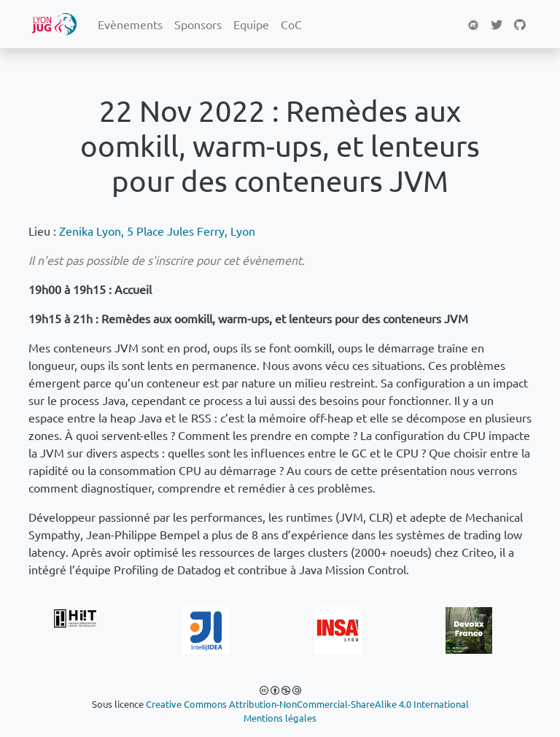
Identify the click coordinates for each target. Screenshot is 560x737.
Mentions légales (280, 718)
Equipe (251, 24)
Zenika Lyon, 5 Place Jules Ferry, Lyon (157, 231)
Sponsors (198, 24)
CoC (291, 24)
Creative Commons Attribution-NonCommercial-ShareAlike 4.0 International (307, 704)
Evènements (130, 24)
